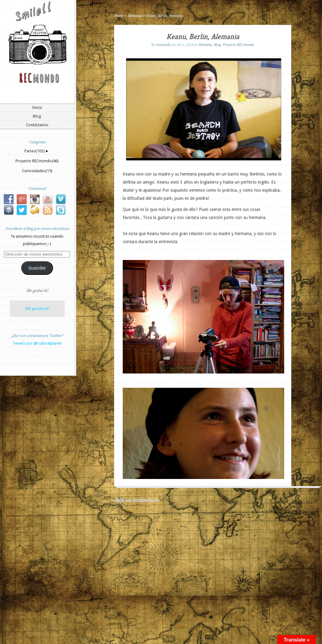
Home (119, 16)
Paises (35, 151)
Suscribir (37, 268)
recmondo (164, 45)
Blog (37, 116)
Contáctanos (37, 125)
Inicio (37, 107)
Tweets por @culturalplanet (37, 343)
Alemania (135, 16)
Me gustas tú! (37, 291)
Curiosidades (37, 171)
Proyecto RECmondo (37, 161)
